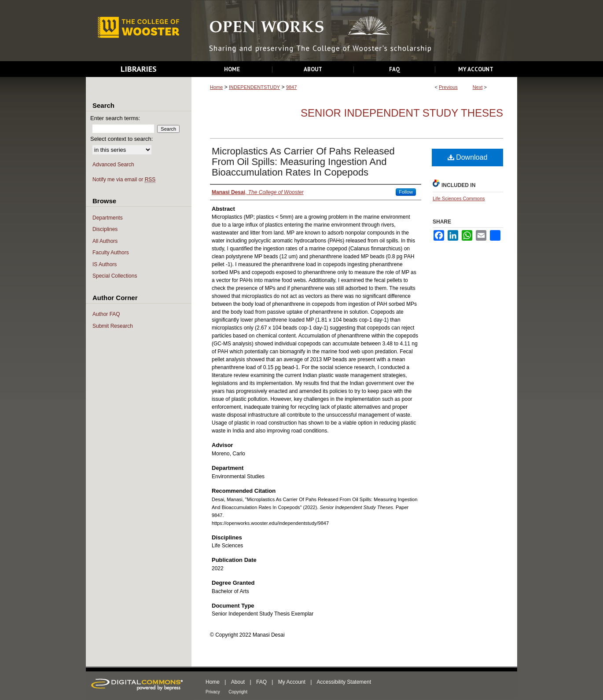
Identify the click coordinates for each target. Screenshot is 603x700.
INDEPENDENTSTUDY (254, 87)
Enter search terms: (115, 118)
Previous (448, 87)
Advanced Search (113, 165)
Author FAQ (106, 314)
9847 (291, 87)
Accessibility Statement (344, 682)
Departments (108, 218)
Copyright (238, 692)
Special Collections (115, 276)
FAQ (261, 682)
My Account (292, 682)
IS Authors (105, 264)
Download (468, 157)
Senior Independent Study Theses (402, 113)
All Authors (105, 241)
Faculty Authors (111, 253)
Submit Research (113, 326)
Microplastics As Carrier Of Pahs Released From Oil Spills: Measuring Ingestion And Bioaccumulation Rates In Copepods (303, 162)
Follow (406, 192)
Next (478, 87)
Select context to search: (121, 139)
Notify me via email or (124, 180)
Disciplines (105, 229)
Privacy (213, 692)
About (238, 682)
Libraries (139, 69)
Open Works (354, 31)
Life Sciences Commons (459, 198)
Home (216, 87)
